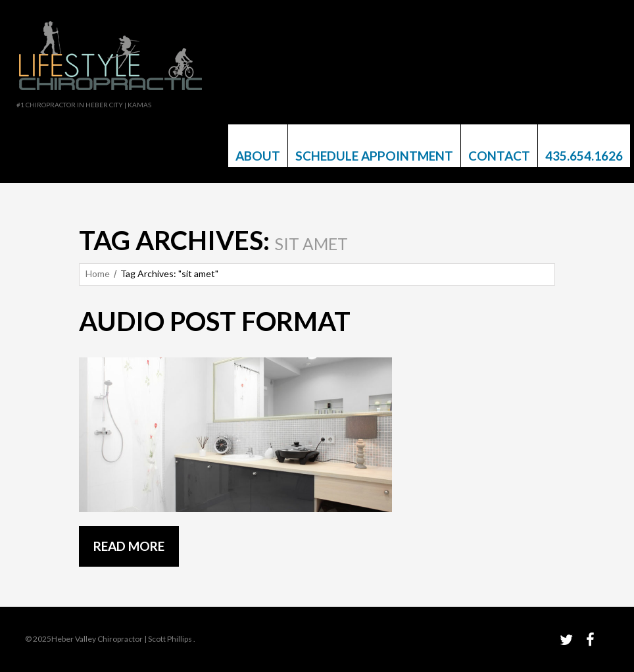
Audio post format (215, 321)
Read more (129, 546)
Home (98, 273)
